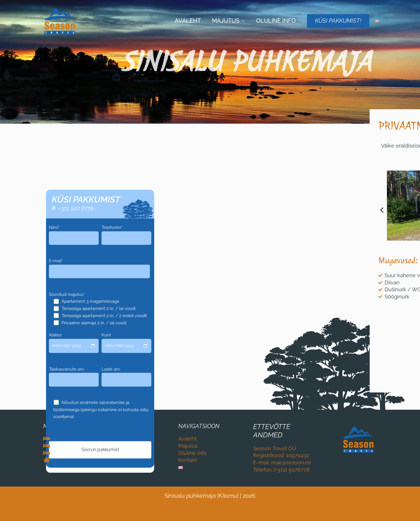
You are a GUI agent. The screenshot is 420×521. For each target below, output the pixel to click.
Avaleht (188, 21)
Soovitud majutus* (67, 395)
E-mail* (99, 369)
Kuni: (126, 444)
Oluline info (276, 21)
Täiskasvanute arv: (74, 477)
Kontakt (188, 460)
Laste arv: (126, 477)
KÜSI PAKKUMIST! (338, 21)
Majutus (226, 21)
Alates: (74, 444)
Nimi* (74, 336)
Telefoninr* (126, 336)
